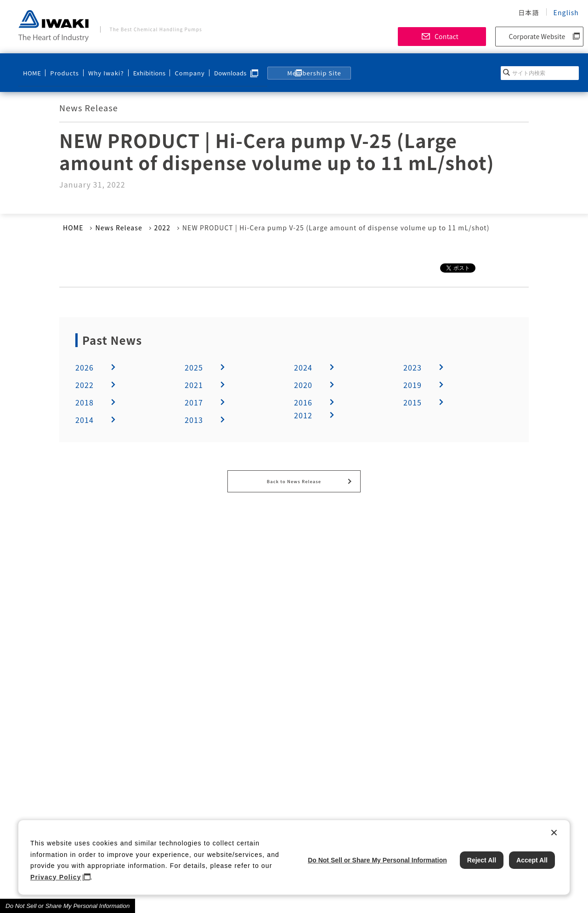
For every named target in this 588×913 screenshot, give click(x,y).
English (566, 12)
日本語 (529, 12)
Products (62, 67)
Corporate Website (537, 36)
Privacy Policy (56, 877)
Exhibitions (141, 67)
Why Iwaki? (100, 67)
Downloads (219, 67)
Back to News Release (294, 479)
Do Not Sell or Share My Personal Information (68, 906)
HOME (32, 67)
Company (180, 67)
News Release (119, 228)
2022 (163, 228)
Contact (447, 36)
